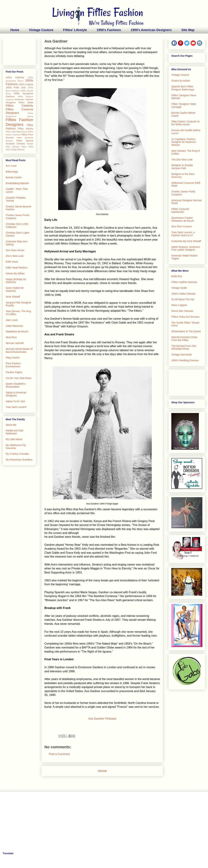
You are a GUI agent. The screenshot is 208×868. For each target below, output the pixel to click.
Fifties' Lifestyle (75, 30)
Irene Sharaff (13, 297)
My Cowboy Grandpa (17, 454)
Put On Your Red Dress (19, 378)
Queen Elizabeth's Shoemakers (16, 385)
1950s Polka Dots (16, 88)
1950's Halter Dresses (183, 294)
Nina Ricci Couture (182, 226)
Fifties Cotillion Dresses (184, 282)
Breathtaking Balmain (17, 183)
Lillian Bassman (14, 326)
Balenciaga (12, 172)
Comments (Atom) (111, 781)
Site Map (188, 30)
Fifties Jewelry (25, 129)
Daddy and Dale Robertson (14, 432)
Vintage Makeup (17, 149)
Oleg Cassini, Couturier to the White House (185, 123)
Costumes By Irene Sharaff (186, 241)
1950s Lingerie (26, 84)
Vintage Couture (41, 30)
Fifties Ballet (26, 103)
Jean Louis (12, 320)
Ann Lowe (11, 166)
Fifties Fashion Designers (19, 122)
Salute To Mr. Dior (15, 401)
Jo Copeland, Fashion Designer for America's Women (184, 142)
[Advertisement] (19, 51)
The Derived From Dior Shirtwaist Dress (184, 347)
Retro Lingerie (179, 305)
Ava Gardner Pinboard (102, 719)
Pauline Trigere (14, 372)
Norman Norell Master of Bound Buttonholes (19, 350)
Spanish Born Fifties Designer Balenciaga (183, 88)
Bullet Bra (177, 276)
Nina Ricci (11, 337)
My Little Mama (14, 439)
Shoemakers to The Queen (186, 331)
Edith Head (12, 262)
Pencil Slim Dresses (182, 311)
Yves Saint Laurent (16, 407)
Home (15, 30)
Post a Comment (59, 754)
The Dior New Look (182, 160)
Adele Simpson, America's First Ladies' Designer (186, 248)
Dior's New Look (15, 256)
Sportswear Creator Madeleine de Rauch (183, 219)
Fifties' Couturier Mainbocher (180, 210)
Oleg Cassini (13, 358)
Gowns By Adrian (15, 273)
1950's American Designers (151, 30)
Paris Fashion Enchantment (13, 365)
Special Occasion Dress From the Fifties (184, 339)
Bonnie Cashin (14, 177)
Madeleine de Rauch (17, 331)
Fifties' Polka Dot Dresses (185, 317)
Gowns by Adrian (181, 81)
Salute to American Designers (16, 394)
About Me (11, 425)
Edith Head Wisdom (17, 268)
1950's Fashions (109, 30)
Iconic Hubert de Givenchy (15, 289)
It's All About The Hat (183, 299)
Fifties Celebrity (19, 106)
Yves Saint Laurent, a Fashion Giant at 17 (183, 234)
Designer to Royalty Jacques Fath (182, 167)
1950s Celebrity (15, 77)
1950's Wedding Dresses (185, 360)
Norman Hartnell (15, 343)
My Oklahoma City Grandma (16, 447)
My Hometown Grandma (19, 460)
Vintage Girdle (179, 288)
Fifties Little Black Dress (16, 132)
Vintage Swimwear (182, 355)
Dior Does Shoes (15, 250)
